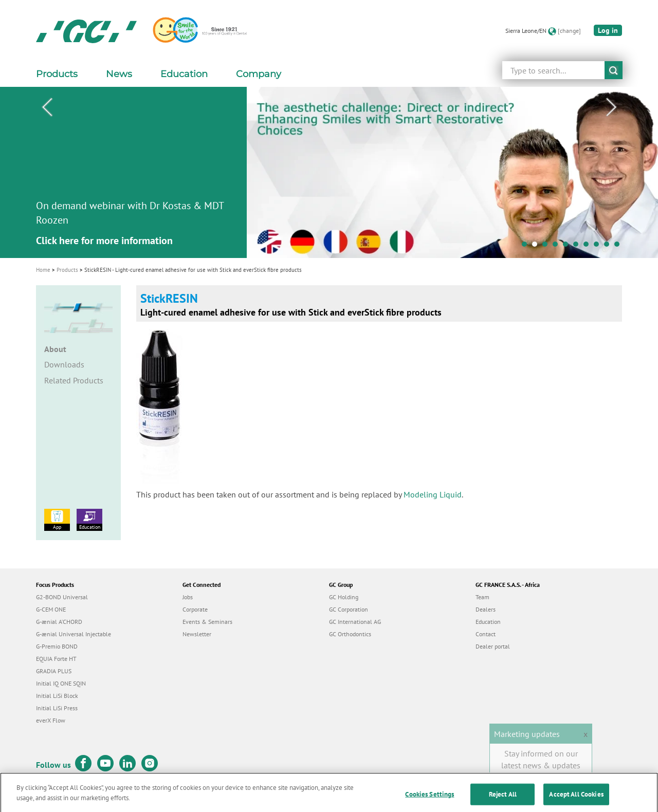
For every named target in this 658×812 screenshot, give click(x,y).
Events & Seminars (207, 622)
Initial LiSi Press (57, 708)
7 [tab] (589, 247)
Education (89, 520)
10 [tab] (619, 247)
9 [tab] (609, 247)
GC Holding (344, 597)
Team (482, 597)
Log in (608, 30)
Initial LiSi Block (57, 696)
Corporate (195, 609)
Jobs (188, 597)
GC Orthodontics (350, 634)
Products (67, 270)
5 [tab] (568, 247)
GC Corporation (349, 609)
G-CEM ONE (51, 609)
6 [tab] (578, 247)
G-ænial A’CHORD (59, 622)
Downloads (64, 364)
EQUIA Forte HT (56, 659)
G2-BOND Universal (62, 597)
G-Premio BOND (57, 646)
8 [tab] (599, 247)
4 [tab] (558, 247)
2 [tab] (537, 247)
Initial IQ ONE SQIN (61, 683)
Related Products (74, 380)
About (55, 349)
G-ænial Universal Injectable (74, 634)
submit (614, 70)
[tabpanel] (329, 172)
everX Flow (51, 720)
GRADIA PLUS (54, 671)
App (57, 520)
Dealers (486, 609)
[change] (569, 31)
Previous (47, 107)
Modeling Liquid (433, 494)
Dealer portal (493, 646)
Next (611, 107)
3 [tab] (547, 247)
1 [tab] (527, 247)
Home (43, 270)
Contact (486, 634)
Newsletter (197, 634)
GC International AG (355, 622)
